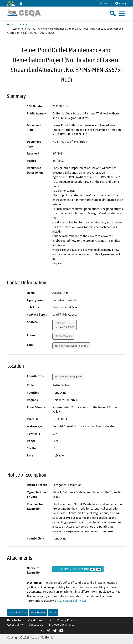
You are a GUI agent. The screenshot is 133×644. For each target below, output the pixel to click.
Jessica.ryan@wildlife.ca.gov (71, 346)
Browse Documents (62, 625)
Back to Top (15, 620)
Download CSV (18, 612)
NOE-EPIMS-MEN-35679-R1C (78, 569)
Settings (121, 3)
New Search (38, 612)
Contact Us (106, 3)
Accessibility (15, 625)
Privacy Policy (66, 620)
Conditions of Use (40, 620)
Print (53, 612)
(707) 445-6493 (63, 336)
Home (11, 24)
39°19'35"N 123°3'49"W (68, 377)
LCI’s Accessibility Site (72, 601)
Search (24, 24)
